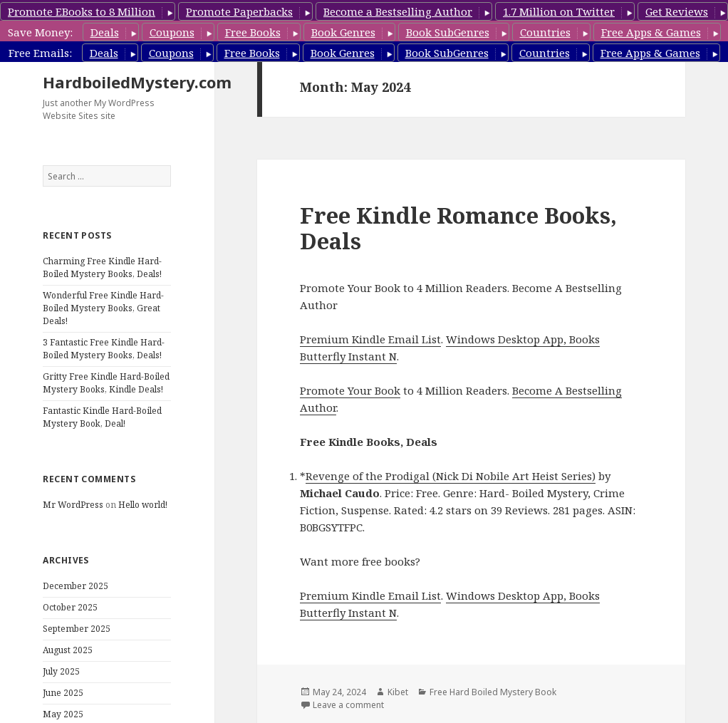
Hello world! (143, 505)
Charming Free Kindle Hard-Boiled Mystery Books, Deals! (102, 267)
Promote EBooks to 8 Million (82, 11)
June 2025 (63, 693)
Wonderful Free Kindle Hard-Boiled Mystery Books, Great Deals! (103, 308)
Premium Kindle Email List (370, 339)
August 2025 (68, 650)
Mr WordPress (73, 505)
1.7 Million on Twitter (559, 11)
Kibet (398, 692)
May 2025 (63, 714)
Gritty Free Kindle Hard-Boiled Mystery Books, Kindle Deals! (106, 383)
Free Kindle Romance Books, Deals (458, 228)
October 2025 (70, 607)
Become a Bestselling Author (398, 11)
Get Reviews (677, 11)
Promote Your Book (350, 390)
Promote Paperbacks (239, 11)
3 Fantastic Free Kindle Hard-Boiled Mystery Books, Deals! (104, 349)
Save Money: (40, 32)
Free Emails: (40, 53)
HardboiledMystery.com (137, 82)
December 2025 (76, 586)
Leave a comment (348, 705)
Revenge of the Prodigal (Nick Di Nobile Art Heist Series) (451, 476)
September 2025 (77, 629)
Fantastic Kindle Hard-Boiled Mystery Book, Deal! (102, 417)
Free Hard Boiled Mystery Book (493, 692)
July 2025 (61, 671)
